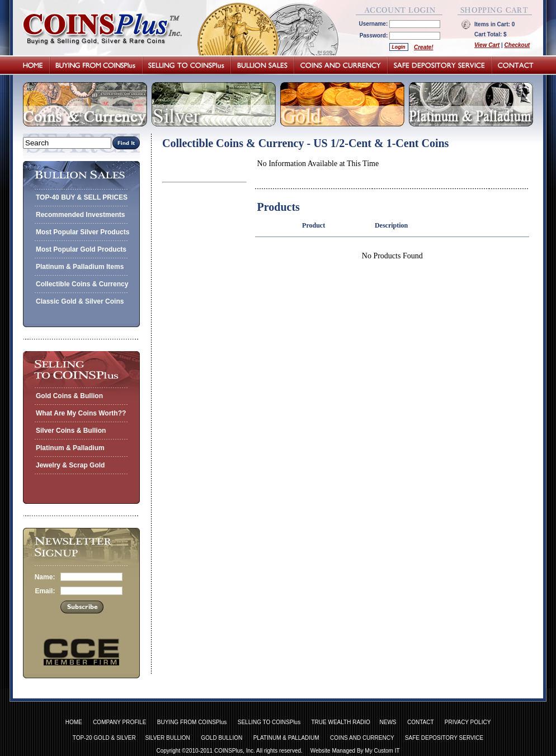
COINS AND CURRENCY (362, 738)
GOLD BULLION (222, 738)
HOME (74, 722)
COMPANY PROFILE (119, 722)
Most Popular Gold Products (81, 249)
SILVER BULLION (167, 738)
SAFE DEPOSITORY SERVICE (444, 738)
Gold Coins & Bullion (69, 396)
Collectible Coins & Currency (82, 284)
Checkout (517, 45)
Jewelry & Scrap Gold (70, 465)
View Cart (487, 45)
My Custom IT (382, 751)
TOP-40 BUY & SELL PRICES (82, 197)
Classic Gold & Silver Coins (80, 301)
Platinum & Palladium (70, 448)
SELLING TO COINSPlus (269, 722)
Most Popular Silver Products (83, 232)
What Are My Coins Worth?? (81, 413)
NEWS (388, 722)
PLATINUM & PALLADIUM (286, 738)
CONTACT (420, 722)
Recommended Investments (80, 215)
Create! (423, 47)
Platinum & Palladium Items (80, 267)
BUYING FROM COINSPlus (192, 722)
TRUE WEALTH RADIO (340, 722)
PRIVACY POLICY (468, 722)
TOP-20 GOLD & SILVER (104, 738)
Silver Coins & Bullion (71, 431)
